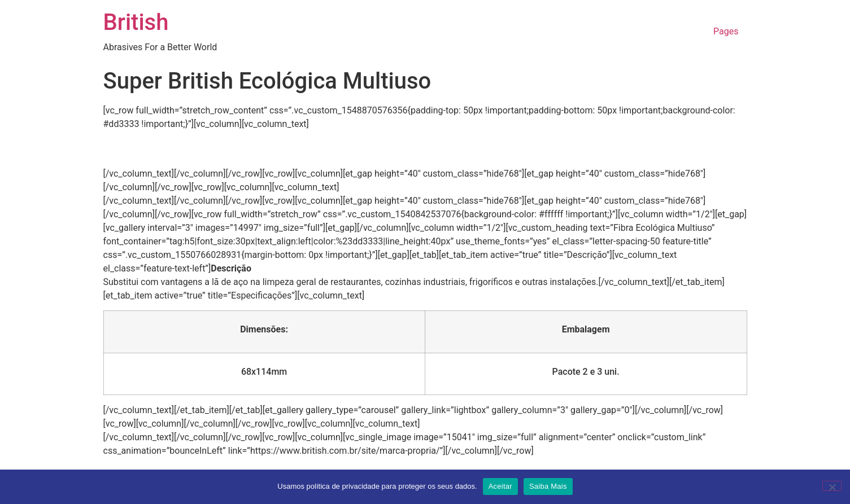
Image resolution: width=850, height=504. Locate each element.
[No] (832, 486)
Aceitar (500, 486)
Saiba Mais (548, 486)
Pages (726, 31)
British (136, 22)
